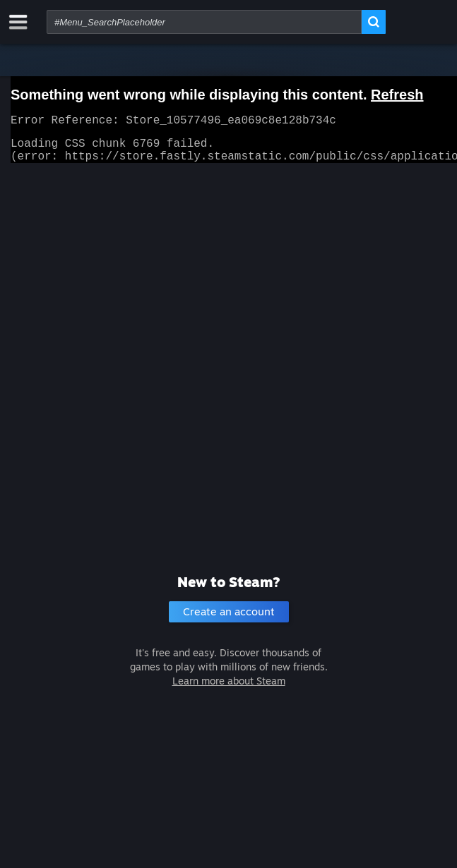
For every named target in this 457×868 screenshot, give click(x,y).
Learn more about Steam (229, 681)
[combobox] (204, 22)
